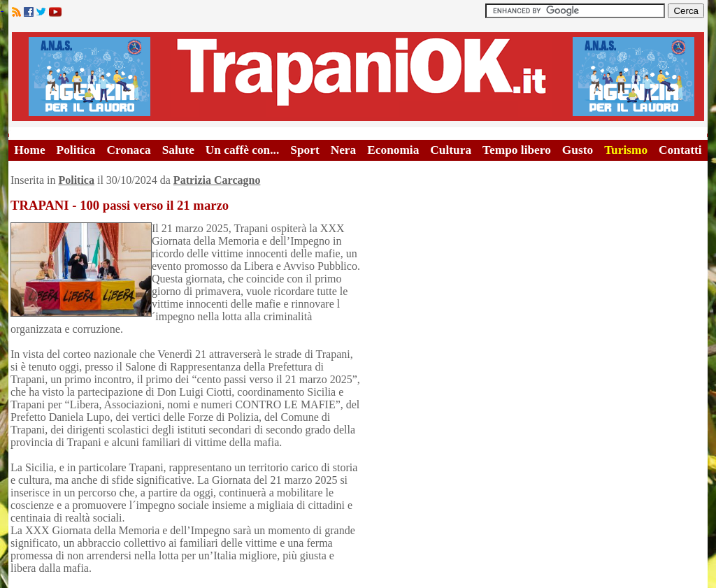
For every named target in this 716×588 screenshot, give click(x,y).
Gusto (578, 150)
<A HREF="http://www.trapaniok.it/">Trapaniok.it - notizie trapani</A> (358, 77)
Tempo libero (517, 150)
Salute (178, 150)
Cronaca (128, 150)
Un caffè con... (242, 150)
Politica (76, 150)
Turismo (626, 150)
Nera (344, 150)
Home (29, 150)
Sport (305, 150)
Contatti (680, 150)
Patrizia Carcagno (217, 180)
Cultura (451, 150)
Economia (393, 150)
